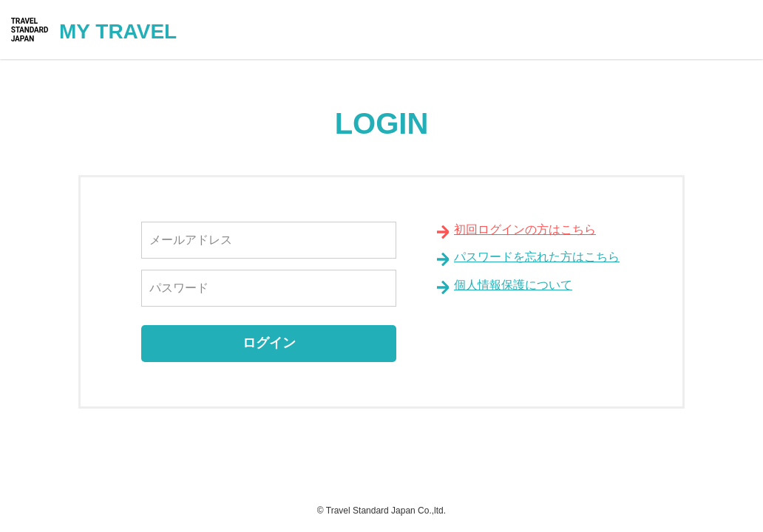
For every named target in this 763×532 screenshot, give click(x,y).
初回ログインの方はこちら (525, 229)
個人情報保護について (513, 285)
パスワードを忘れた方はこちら (537, 257)
